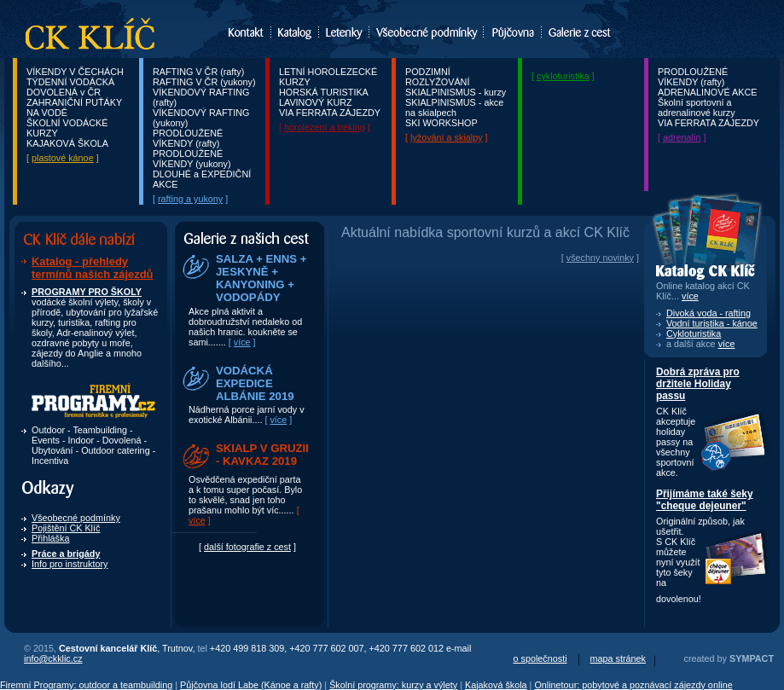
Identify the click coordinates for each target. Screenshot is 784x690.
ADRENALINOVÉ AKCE (707, 92)
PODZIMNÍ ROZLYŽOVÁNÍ (437, 77)
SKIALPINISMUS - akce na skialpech (454, 107)
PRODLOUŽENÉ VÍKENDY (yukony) (192, 159)
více (242, 342)
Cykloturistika (694, 333)
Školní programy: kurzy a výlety (393, 685)
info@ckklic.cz (53, 658)
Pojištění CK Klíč (66, 528)
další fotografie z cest (247, 547)
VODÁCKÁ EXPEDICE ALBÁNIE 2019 (255, 383)
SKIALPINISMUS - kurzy (456, 92)
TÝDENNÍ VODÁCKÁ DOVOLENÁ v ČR (70, 87)
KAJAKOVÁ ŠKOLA (67, 143)
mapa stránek (618, 658)
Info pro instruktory (70, 564)
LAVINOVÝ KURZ (316, 102)
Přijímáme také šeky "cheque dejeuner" (705, 500)
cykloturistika (563, 76)
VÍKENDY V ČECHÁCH (75, 72)
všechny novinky (600, 258)
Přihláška (50, 538)
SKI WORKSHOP (441, 123)
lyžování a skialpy (447, 137)
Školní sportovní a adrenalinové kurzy (697, 107)
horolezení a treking (325, 127)
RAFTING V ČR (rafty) (198, 72)
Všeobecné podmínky (76, 518)
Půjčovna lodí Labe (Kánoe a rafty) (251, 685)
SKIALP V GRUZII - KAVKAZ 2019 (262, 455)
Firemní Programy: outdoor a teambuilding (86, 685)
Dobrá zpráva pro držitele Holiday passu (698, 384)
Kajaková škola (496, 685)
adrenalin (682, 137)
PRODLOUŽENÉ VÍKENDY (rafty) (188, 138)
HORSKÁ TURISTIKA (324, 92)
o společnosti (540, 658)
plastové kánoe (63, 158)
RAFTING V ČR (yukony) (204, 82)
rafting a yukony (190, 199)
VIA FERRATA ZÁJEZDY (330, 113)
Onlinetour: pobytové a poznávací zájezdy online (633, 685)
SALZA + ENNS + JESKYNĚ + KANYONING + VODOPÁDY (261, 278)
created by (729, 658)
